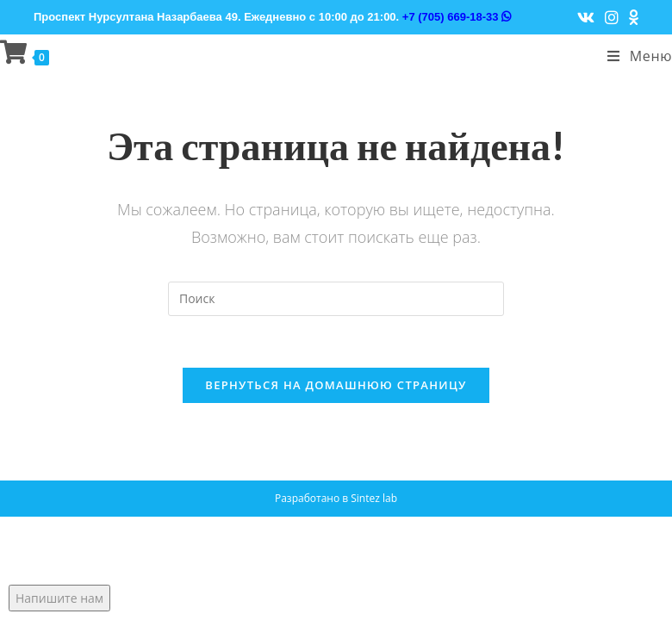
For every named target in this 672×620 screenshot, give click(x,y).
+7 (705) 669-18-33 (457, 17)
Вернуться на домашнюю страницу (336, 385)
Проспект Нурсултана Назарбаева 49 (136, 17)
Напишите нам (59, 598)
